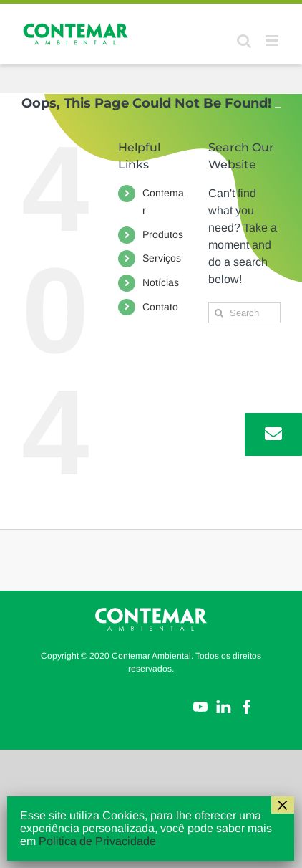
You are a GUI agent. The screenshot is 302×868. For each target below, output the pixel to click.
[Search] (219, 313)
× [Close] (283, 805)
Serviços (162, 258)
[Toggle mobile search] (244, 40)
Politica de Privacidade (97, 841)
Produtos (163, 234)
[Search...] (244, 313)
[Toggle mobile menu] (273, 40)
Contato (160, 307)
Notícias (161, 282)
